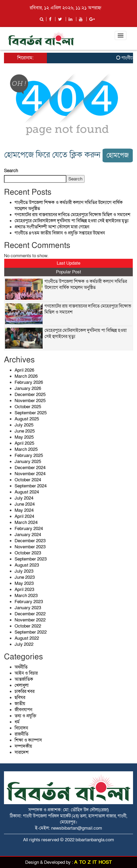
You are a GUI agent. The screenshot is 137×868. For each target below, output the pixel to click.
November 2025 (30, 401)
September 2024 (31, 486)
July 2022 (24, 644)
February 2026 (29, 382)
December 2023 (30, 541)
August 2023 (27, 565)
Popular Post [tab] (68, 272)
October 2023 (28, 553)
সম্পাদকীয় (23, 746)
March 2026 (26, 376)
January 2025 (28, 462)
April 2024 (24, 516)
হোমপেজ (118, 155)
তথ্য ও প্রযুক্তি (25, 716)
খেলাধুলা (22, 685)
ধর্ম (17, 722)
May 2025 (24, 437)
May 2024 (24, 510)
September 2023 (31, 559)
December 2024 (30, 468)
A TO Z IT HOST (93, 862)
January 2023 (28, 608)
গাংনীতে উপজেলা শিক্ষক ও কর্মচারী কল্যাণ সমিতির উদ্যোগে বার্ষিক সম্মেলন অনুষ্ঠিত (86, 284)
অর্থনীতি (21, 667)
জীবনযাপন (23, 710)
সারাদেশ (22, 752)
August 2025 (27, 419)
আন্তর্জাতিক (24, 679)
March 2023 (26, 596)
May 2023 (24, 583)
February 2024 (29, 529)
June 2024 (25, 504)
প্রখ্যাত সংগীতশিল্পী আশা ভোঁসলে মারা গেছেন (52, 227)
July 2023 (24, 571)
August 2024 (27, 492)
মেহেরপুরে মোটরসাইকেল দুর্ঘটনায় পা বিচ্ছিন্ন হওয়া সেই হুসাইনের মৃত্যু (72, 221)
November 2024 (30, 474)
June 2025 (25, 431)
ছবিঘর (20, 698)
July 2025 (24, 425)
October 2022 (28, 626)
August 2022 (27, 638)
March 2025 (26, 449)
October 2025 (28, 407)
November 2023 (30, 547)
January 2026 (28, 388)
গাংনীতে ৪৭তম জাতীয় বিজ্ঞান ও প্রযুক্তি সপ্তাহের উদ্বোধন (60, 233)
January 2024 (28, 535)
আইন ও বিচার (26, 673)
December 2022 (30, 614)
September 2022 (31, 632)
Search (11, 171)
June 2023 (25, 577)
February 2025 (29, 455)
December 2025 (30, 395)
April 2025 (24, 443)
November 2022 (30, 620)
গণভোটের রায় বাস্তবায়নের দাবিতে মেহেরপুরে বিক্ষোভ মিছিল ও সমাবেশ (72, 215)
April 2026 (24, 370)
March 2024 (26, 522)
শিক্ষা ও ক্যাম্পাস (28, 740)
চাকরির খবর (25, 691)
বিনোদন (21, 728)
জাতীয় (20, 704)
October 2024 (28, 480)
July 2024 (24, 498)
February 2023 (29, 602)
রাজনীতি (21, 734)
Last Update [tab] (68, 263)
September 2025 (31, 413)
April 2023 (24, 589)
